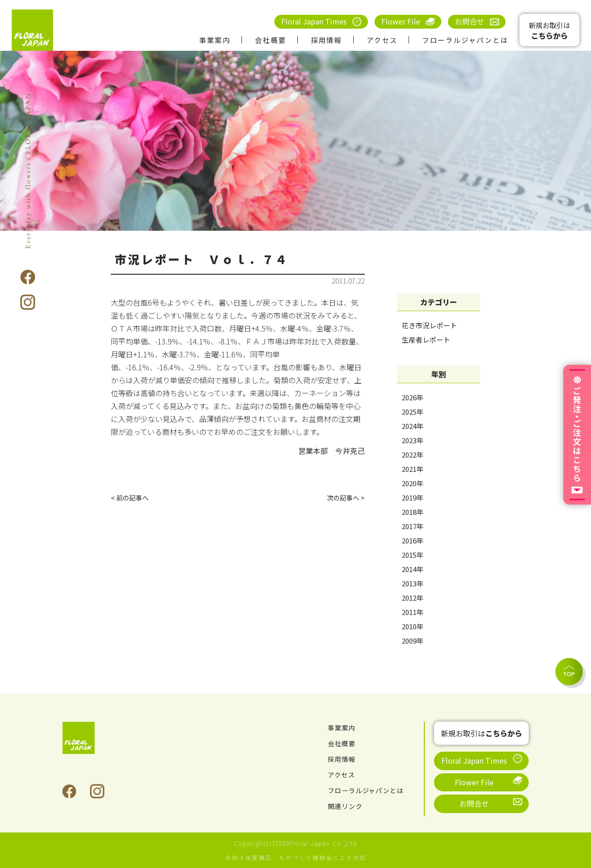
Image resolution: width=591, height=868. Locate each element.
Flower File (401, 21)
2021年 (413, 469)
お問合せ (470, 21)
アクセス (382, 40)
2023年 (413, 440)
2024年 (413, 426)
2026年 (413, 397)
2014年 (413, 569)
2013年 (413, 583)
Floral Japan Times (314, 21)
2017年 (413, 526)
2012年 (413, 598)
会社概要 (271, 40)
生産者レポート (426, 340)
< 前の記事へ (132, 499)
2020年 (413, 483)
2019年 (413, 497)
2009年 (413, 641)
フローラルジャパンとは (465, 40)
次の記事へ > (343, 499)
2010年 (413, 626)
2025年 (413, 412)
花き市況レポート (429, 325)
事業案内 (215, 40)
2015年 (413, 555)
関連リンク (347, 806)
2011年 (413, 612)
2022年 (413, 455)
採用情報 (326, 40)
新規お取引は (549, 31)
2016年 (413, 540)
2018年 (413, 512)
